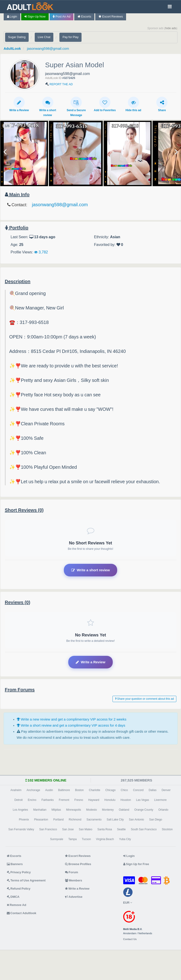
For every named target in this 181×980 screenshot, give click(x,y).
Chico (124, 790)
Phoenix (24, 820)
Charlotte (95, 790)
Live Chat (44, 37)
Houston (126, 800)
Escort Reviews (111, 16)
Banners (15, 864)
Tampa (72, 839)
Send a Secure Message (76, 107)
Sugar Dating (17, 37)
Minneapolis (74, 810)
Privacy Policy (19, 872)
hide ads (171, 28)
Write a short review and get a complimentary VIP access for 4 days (71, 725)
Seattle (121, 829)
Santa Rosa (105, 829)
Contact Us (130, 939)
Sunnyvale (57, 839)
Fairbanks (48, 800)
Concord (138, 790)
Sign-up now (35, 16)
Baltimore (64, 790)
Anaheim (16, 790)
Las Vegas (143, 800)
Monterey (108, 810)
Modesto (92, 810)
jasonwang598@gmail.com (48, 48)
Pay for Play (70, 37)
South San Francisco (144, 829)
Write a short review (48, 107)
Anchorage (33, 790)
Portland (58, 820)
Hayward (94, 800)
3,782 (41, 252)
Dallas (152, 790)
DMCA (13, 897)
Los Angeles (20, 810)
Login (12, 16)
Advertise (74, 897)
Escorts (84, 16)
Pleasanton (41, 820)
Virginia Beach (105, 839)
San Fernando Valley (21, 829)
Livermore (160, 800)
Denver (166, 790)
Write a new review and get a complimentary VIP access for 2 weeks (72, 719)
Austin (49, 790)
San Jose (68, 829)
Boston (79, 790)
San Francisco (48, 829)
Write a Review (19, 104)
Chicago (110, 790)
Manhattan (40, 810)
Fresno (79, 800)
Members (74, 880)
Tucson (86, 839)
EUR (128, 903)
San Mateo (85, 829)
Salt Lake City (115, 820)
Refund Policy (19, 889)
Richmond (75, 820)
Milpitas (56, 810)
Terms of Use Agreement (26, 880)
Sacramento (94, 820)
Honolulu (110, 800)
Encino (32, 800)
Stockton (167, 829)
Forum (72, 872)
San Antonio (136, 820)
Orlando (163, 810)
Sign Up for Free (136, 864)
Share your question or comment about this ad (144, 699)
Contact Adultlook (22, 913)
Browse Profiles (78, 864)
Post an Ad (61, 16)
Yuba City (125, 839)
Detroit (19, 800)
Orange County (144, 810)
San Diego (156, 820)
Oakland (124, 810)
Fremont (64, 800)
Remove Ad (17, 905)
